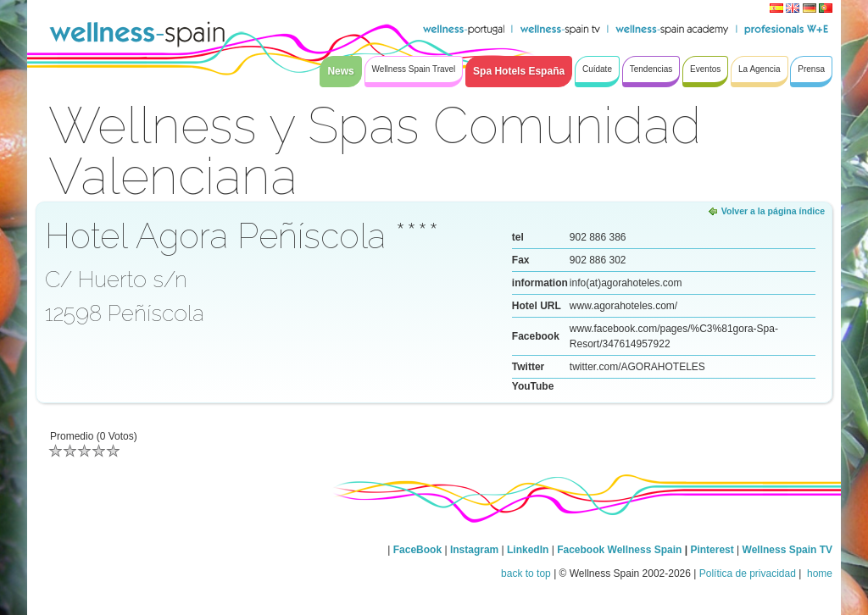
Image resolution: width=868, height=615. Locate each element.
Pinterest (713, 550)
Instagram (474, 550)
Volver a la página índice (773, 211)
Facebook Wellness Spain (619, 550)
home (818, 573)
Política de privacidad (748, 573)
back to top (526, 573)
